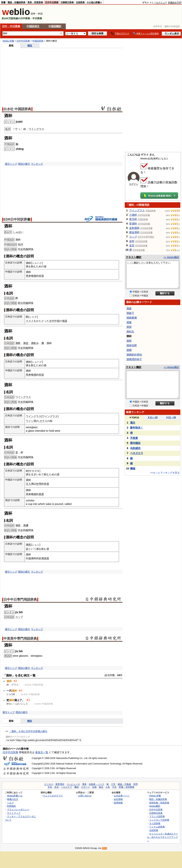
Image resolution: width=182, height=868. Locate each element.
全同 (23, 249)
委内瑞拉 (135, 443)
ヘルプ (10, 803)
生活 (57, 787)
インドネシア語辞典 (159, 820)
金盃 (132, 245)
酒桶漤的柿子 (134, 359)
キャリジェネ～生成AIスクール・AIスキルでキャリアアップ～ (162, 837)
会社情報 (118, 799)
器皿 (41, 494)
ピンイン (9, 612)
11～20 (153, 417)
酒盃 (26, 343)
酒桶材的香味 (134, 355)
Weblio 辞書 (8, 41)
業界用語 (60, 784)
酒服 (129, 322)
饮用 (39, 484)
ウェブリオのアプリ (53, 796)
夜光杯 (133, 219)
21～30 (171, 417)
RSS (105, 848)
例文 (30, 46)
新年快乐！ (137, 428)
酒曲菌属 (132, 318)
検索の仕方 (13, 799)
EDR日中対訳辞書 (17, 219)
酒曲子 (130, 313)
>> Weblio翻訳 (171, 257)
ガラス (43, 421)
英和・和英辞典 (35, 2)
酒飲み (35, 343)
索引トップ (11, 164)
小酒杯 (133, 215)
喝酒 (34, 276)
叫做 (28, 558)
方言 (114, 787)
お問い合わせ (85, 796)
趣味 (77, 787)
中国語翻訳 (55, 26)
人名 (108, 787)
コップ (19, 617)
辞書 (3, 2)
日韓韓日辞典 (67, 2)
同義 (26, 303)
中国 (57, 321)
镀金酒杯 (134, 232)
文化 (50, 787)
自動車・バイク (97, 784)
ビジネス (49, 784)
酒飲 (18, 343)
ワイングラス (36, 129)
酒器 (65, 321)
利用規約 (11, 806)
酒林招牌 (132, 345)
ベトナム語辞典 (157, 827)
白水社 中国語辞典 (17, 109)
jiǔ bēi (19, 612)
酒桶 (129, 350)
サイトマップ (14, 813)
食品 (101, 787)
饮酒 (41, 558)
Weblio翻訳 (155, 806)
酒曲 (129, 308)
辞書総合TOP (175, 3)
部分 (20, 303)
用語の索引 (24, 164)
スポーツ (85, 787)
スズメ (30, 321)
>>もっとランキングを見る (165, 473)
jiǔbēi (19, 122)
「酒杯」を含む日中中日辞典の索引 (28, 731)
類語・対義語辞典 (16, 2)
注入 (28, 484)
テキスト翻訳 (134, 257)
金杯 (132, 241)
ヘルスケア (67, 787)
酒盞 (26, 525)
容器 (41, 276)
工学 (113, 784)
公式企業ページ (122, 796)
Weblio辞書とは (15, 796)
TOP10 (134, 418)
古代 (52, 321)
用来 (28, 276)
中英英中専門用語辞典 (20, 639)
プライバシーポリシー (18, 809)
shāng (20, 149)
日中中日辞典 (52, 2)
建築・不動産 (124, 784)
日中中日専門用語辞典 (20, 600)
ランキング (37, 164)
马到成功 (135, 448)
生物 (94, 787)
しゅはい (18, 232)
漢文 (133, 423)
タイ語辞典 (155, 823)
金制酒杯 (134, 228)
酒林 (129, 341)
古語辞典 (80, 2)
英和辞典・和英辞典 (159, 803)
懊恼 (133, 468)
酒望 (129, 327)
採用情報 (118, 803)
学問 (135, 784)
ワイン (30, 421)
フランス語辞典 (157, 816)
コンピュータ (73, 784)
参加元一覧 (42, 752)
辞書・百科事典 (127, 787)
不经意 (134, 438)
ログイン (160, 3)
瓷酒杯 (133, 224)
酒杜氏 (130, 331)
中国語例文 (33, 26)
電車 (84, 784)
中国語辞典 (38, 41)
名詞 (20, 244)
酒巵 (18, 525)
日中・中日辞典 (11, 26)
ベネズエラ (137, 453)
